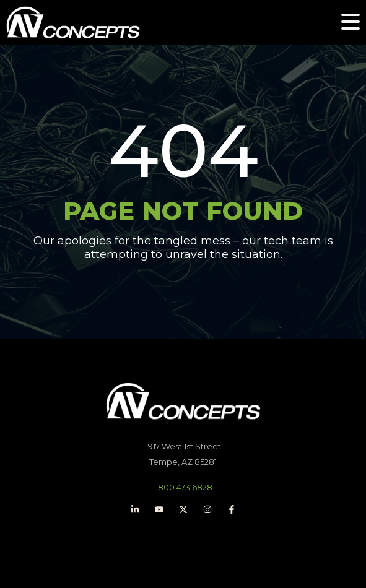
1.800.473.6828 (183, 487)
